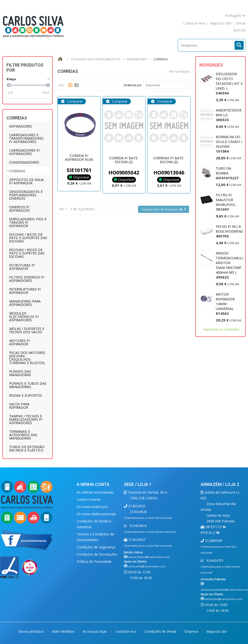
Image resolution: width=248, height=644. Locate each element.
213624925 (136, 506)
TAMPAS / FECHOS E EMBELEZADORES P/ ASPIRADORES (26, 419)
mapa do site (221, 23)
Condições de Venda (161, 631)
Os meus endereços (92, 507)
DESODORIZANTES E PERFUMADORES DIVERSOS (26, 195)
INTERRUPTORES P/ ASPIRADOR (25, 291)
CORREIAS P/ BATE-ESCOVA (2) (169, 160)
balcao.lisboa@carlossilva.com (148, 557)
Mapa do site (217, 631)
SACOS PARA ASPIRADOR (19, 406)
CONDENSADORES (24, 162)
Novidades (211, 65)
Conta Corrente (89, 499)
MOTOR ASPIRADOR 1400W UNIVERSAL (225, 304)
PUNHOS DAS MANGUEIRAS (20, 373)
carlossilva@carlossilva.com (146, 566)
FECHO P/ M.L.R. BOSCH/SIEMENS (229, 231)
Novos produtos (32, 631)
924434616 (138, 526)
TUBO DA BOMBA (227, 173)
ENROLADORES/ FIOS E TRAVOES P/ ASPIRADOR (28, 222)
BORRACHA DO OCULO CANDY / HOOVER (229, 144)
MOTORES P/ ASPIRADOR (20, 342)
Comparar (74, 101)
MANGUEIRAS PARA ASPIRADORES (25, 303)
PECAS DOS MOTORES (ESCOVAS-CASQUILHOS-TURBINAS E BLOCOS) (27, 358)
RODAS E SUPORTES (25, 395)
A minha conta (93, 484)
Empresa (192, 631)
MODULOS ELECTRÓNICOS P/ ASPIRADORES (24, 317)
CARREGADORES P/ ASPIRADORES (25, 152)
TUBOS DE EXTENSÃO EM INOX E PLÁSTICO (27, 449)
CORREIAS (17, 171)
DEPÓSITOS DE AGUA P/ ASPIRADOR (26, 181)
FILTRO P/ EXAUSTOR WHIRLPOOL (226, 202)
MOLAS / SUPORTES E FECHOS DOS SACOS (27, 330)
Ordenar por (133, 85)
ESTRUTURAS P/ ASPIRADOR (22, 267)
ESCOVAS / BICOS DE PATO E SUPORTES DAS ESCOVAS (28, 238)
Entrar (241, 23)
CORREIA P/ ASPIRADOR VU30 (79, 157)
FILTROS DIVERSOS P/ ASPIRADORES (27, 279)
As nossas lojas (95, 631)
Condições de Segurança (96, 547)
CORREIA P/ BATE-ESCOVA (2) (124, 160)
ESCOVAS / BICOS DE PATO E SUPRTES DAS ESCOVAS (27, 253)
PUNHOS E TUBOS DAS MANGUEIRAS (28, 385)
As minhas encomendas (95, 492)
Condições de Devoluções (97, 554)
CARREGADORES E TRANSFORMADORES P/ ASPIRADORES (26, 138)
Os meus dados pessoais (96, 514)
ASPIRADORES (21, 126)
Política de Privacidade (94, 561)
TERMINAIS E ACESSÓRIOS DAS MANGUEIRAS (23, 435)
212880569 (213, 541)
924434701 (215, 560)
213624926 (138, 512)
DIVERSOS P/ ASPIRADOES (19, 209)
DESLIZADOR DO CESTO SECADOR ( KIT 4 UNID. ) (229, 84)
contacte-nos (194, 23)
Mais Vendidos (64, 631)
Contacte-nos (126, 631)
